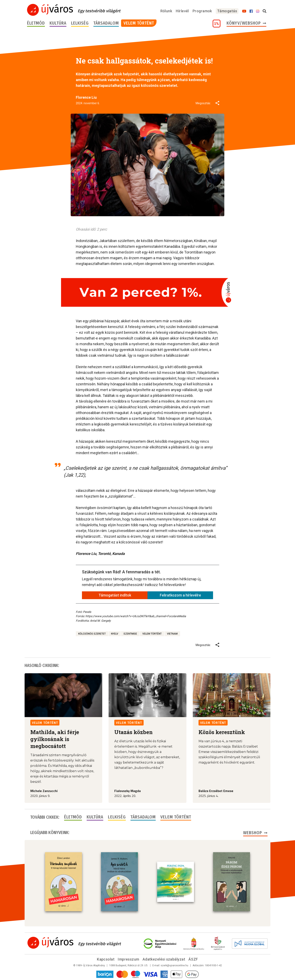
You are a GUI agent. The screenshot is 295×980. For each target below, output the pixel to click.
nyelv (115, 634)
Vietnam (172, 634)
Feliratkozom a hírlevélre (180, 595)
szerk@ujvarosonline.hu (174, 965)
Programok (202, 11)
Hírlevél (182, 11)
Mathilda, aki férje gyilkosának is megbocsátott (55, 739)
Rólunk (166, 11)
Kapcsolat (106, 959)
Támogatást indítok (115, 595)
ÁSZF (193, 959)
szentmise (130, 634)
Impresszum (129, 959)
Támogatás (227, 11)
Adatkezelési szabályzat (164, 959)
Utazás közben (133, 732)
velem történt (152, 634)
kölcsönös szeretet (92, 634)
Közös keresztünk (222, 732)
